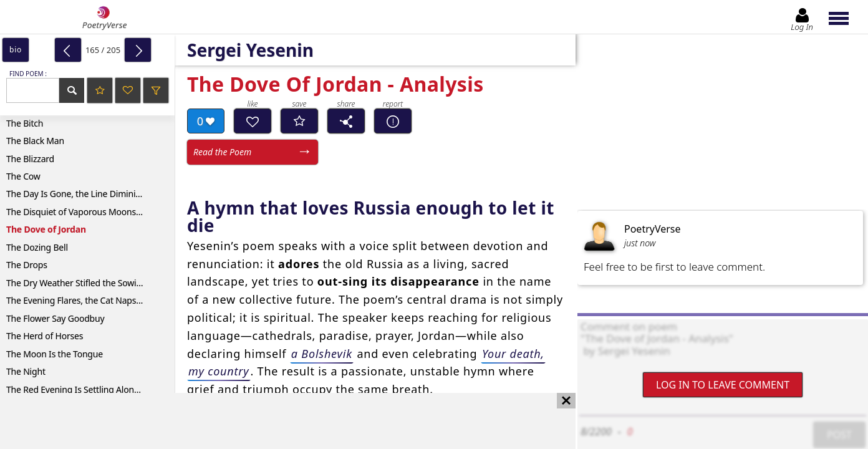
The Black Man (35, 141)
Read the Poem (222, 152)
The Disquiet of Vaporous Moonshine (80, 212)
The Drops (27, 265)
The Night (26, 371)
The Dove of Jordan (46, 229)
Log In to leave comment (723, 385)
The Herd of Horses (45, 336)
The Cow (23, 176)
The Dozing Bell (37, 247)
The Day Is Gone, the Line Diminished (80, 194)
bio (16, 50)
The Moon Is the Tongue (55, 354)
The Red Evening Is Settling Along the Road (90, 389)
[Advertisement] (275, 421)
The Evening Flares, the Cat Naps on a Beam (90, 300)
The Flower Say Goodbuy (55, 318)
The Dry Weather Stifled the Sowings (79, 283)
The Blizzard (30, 159)
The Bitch (25, 123)
